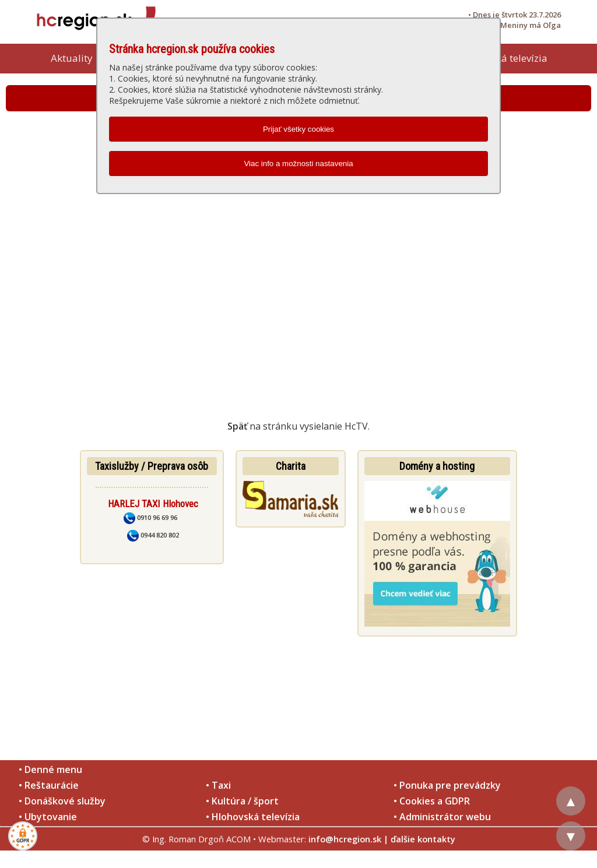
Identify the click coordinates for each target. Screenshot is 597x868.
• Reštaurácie (49, 785)
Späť (237, 426)
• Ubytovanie (48, 817)
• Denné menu (50, 769)
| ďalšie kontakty (419, 839)
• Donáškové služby (62, 801)
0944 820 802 (153, 535)
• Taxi (218, 785)
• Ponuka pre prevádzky (447, 785)
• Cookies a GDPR (432, 801)
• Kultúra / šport (242, 801)
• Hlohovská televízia (253, 817)
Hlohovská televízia (503, 58)
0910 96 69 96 (150, 517)
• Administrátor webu (442, 817)
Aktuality (72, 58)
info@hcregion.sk (345, 839)
